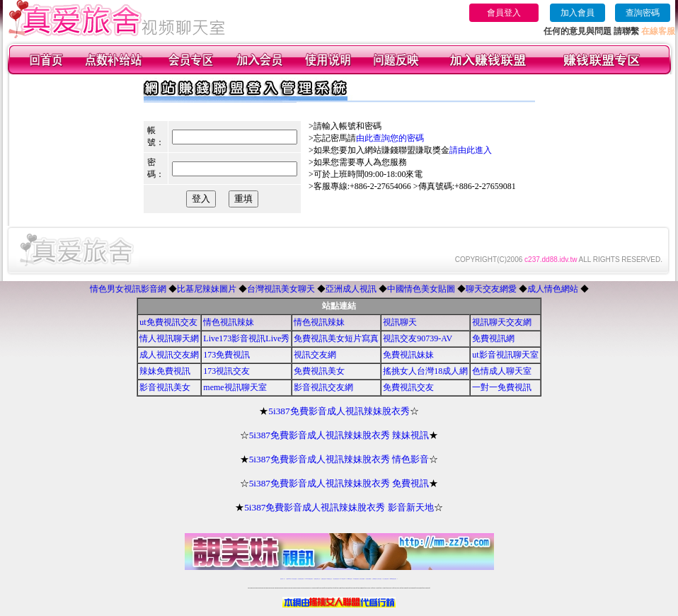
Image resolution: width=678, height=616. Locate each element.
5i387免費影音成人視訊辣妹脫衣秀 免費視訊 (339, 483)
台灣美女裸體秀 (368, 579)
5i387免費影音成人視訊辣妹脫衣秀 (339, 411)
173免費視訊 (226, 355)
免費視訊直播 (323, 579)
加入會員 (578, 13)
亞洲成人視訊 (351, 289)
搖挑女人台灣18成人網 (425, 371)
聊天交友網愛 (491, 289)
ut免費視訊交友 (168, 322)
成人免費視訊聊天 (386, 579)
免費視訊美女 (319, 371)
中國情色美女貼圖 (421, 289)
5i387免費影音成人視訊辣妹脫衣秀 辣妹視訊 (339, 435)
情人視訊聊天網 (169, 338)
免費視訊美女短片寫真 (336, 338)
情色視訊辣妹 (229, 322)
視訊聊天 (400, 322)
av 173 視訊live (343, 579)
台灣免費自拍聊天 (301, 579)
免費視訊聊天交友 (317, 579)
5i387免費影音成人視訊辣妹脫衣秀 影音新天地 (339, 507)
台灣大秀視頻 (379, 579)
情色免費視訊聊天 (336, 579)
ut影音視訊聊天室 (505, 355)
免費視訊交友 (408, 387)
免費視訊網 (493, 338)
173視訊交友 (226, 371)
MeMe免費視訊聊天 (393, 579)
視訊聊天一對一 (283, 579)
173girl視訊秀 (349, 579)
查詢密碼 (643, 13)
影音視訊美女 (165, 387)
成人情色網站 (553, 289)
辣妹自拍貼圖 (294, 579)
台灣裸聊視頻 (374, 579)
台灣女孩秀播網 (362, 579)
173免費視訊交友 (329, 579)
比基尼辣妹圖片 (207, 289)
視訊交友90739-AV (418, 338)
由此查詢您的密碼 (390, 138)
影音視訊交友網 (323, 387)
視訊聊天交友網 (502, 322)
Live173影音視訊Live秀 (246, 338)
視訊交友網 (315, 355)
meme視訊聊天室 (235, 387)
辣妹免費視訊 (165, 371)
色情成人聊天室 (502, 371)
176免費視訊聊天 (356, 579)
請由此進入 (471, 150)
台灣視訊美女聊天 (281, 289)
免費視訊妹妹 (408, 355)
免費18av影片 (289, 579)
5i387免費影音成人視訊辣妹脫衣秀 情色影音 (339, 459)
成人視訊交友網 (169, 355)
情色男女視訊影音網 (128, 289)
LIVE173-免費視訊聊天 (309, 579)
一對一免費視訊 (502, 387)
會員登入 (504, 13)
